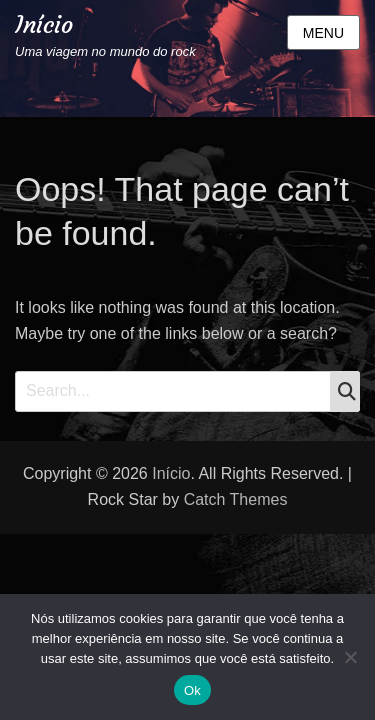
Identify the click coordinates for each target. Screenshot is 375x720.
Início (44, 25)
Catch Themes (236, 499)
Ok (192, 690)
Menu (323, 33)
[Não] (350, 657)
